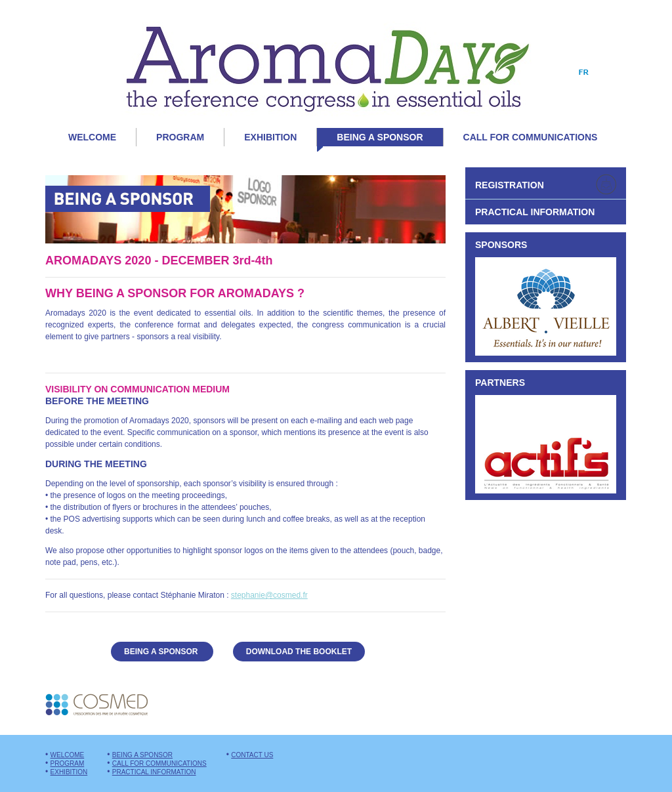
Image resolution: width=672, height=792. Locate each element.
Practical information (154, 772)
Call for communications (531, 137)
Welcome (92, 137)
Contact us (252, 755)
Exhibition (270, 137)
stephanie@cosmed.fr (269, 595)
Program (180, 137)
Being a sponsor (370, 139)
